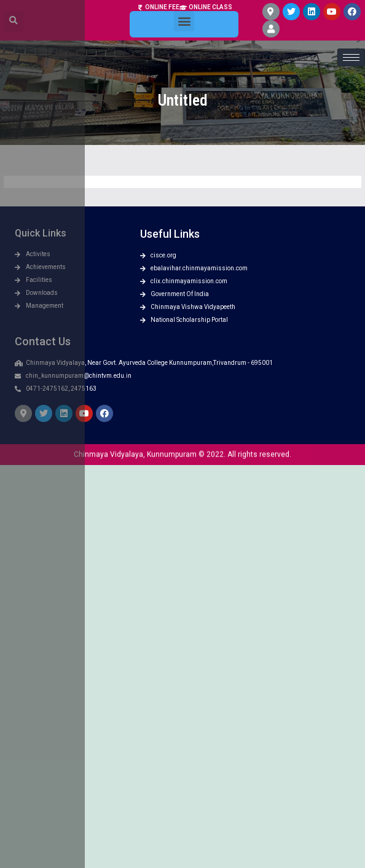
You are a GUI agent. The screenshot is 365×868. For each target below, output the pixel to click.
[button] (184, 11)
